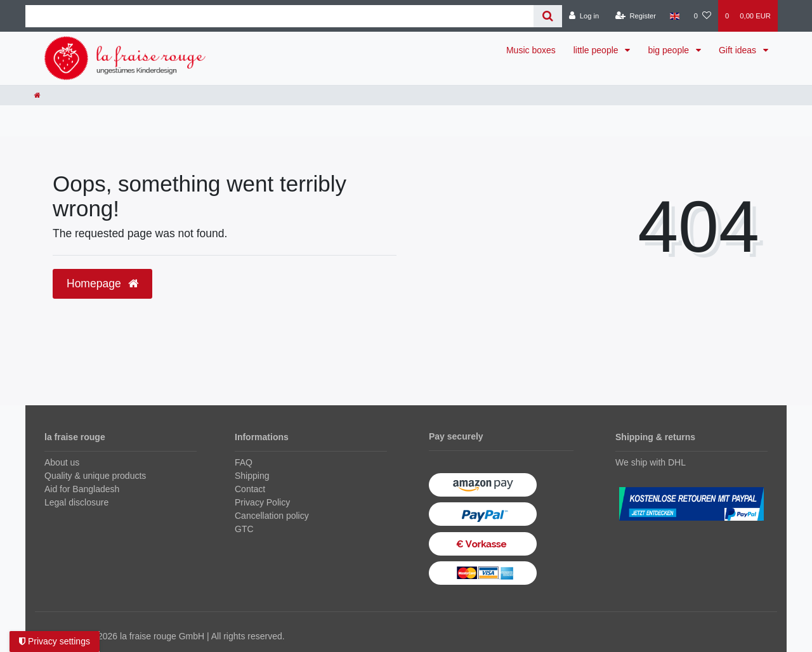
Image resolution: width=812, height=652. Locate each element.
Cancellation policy (272, 516)
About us (62, 462)
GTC (244, 529)
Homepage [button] (102, 284)
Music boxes (531, 50)
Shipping (252, 476)
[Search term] (279, 16)
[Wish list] (703, 16)
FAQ (244, 462)
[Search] (548, 16)
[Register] (636, 16)
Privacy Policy (262, 502)
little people (597, 50)
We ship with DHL (651, 462)
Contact (250, 489)
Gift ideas (739, 50)
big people (670, 50)
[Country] (675, 16)
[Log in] (584, 16)
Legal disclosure (76, 502)
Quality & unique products (95, 476)
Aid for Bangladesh (82, 489)
